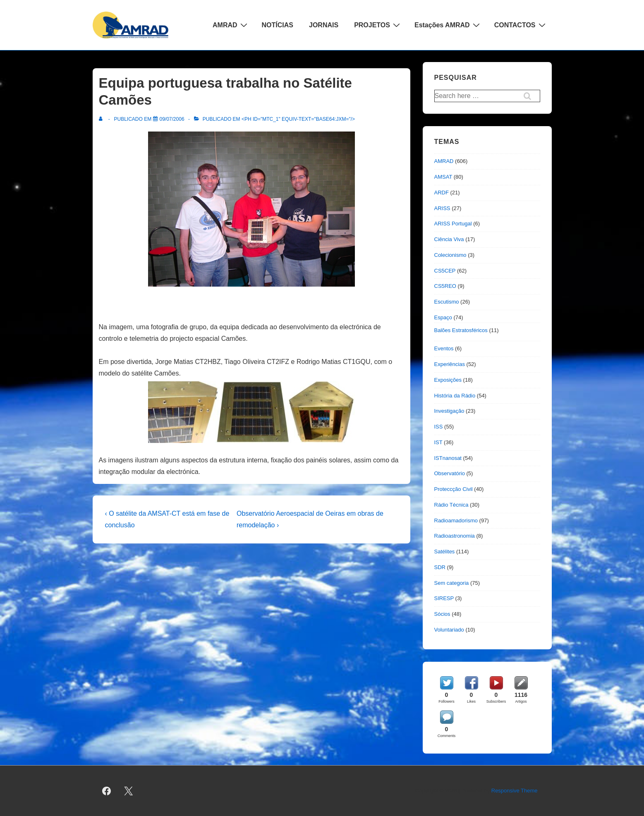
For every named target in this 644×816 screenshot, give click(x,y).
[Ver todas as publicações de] (102, 119)
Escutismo (447, 302)
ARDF (442, 193)
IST (438, 442)
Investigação (449, 411)
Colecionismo (450, 255)
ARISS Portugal (453, 224)
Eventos (444, 348)
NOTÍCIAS (278, 25)
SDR (440, 567)
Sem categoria (452, 583)
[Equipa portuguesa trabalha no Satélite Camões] (172, 119)
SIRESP (444, 598)
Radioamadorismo (456, 520)
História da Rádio (455, 396)
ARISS (442, 208)
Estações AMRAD (448, 25)
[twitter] (128, 791)
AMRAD (231, 25)
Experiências (450, 364)
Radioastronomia (455, 536)
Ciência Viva (449, 239)
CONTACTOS (521, 25)
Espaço (443, 317)
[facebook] (107, 791)
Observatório (450, 473)
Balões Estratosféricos (461, 330)
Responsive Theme (515, 791)
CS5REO (445, 286)
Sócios (442, 614)
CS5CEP (445, 271)
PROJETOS (378, 25)
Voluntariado (449, 630)
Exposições (448, 380)
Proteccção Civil (454, 489)
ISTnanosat (448, 458)
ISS (439, 427)
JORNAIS (324, 25)
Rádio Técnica (451, 505)
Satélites (445, 552)
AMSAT (443, 177)
